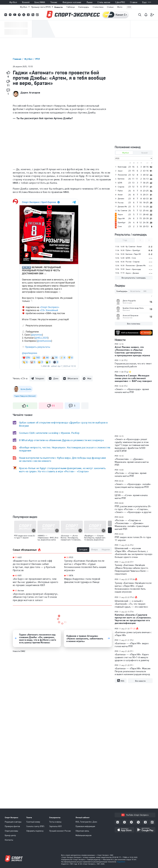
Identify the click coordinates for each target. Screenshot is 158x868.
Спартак (121, 187)
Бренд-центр (10, 835)
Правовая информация (85, 826)
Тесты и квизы (55, 822)
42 (127, 372)
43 (16, 591)
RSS (121, 681)
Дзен (56, 378)
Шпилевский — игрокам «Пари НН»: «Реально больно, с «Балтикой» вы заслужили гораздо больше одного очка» (134, 553)
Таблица (70, 7)
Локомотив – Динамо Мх (136, 265)
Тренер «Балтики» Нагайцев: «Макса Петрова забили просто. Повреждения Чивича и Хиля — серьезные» (132, 569)
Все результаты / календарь (134, 278)
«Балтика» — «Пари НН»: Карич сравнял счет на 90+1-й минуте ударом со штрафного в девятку (132, 657)
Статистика (98, 7)
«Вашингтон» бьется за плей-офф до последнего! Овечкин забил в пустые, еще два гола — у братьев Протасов (34, 565)
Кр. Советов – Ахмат (134, 246)
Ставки (134, 2)
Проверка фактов (12, 826)
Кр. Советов (122, 211)
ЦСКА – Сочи (131, 258)
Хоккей (26, 2)
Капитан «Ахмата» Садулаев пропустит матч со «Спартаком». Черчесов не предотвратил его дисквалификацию (133, 619)
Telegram (40, 378)
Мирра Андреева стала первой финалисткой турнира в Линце (82, 580)
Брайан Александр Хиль (133, 308)
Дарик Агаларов (30, 93)
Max (89, 378)
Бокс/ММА (40, 2)
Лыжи (89, 2)
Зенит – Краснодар (133, 269)
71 (16, 558)
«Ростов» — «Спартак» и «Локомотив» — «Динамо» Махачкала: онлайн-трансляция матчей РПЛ (132, 525)
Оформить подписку (35, 831)
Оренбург (122, 223)
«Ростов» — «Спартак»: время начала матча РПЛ (131, 474)
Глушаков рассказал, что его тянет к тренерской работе (133, 365)
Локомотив (122, 175)
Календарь (84, 7)
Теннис (54, 2)
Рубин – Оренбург (133, 250)
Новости (58, 7)
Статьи (110, 7)
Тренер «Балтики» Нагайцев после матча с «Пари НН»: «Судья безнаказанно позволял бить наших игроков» (85, 565)
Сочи (120, 226)
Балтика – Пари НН (133, 254)
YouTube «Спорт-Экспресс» (135, 815)
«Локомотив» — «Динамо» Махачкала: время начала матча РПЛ (132, 462)
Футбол (13, 2)
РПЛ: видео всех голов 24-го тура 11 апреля (133, 539)
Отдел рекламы (11, 831)
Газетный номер (33, 822)
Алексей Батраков (131, 315)
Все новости (140, 681)
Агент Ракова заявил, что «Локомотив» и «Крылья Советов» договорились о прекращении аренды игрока (132, 351)
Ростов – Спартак (133, 262)
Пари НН (121, 219)
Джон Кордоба (129, 301)
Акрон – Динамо (132, 273)
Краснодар (122, 167)
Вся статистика (134, 324)
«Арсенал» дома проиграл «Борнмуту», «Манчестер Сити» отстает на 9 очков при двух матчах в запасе (36, 597)
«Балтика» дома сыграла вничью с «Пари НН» (133, 634)
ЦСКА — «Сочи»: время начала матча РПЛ (131, 497)
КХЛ (20, 576)
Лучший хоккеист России (60, 831)
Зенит (120, 171)
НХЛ (20, 557)
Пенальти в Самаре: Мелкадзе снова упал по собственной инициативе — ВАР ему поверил (133, 378)
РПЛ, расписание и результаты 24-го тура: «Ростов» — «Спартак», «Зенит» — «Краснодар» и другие (133, 509)
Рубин (120, 191)
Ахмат (120, 195)
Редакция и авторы (13, 822)
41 (133, 597)
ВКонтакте (73, 378)
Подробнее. (121, 862)
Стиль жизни (104, 2)
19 (67, 576)
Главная (17, 59)
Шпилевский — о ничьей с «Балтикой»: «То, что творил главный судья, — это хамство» (131, 604)
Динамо (121, 199)
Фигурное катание (72, 2)
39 (67, 558)
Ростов (121, 203)
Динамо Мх (122, 207)
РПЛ (38, 59)
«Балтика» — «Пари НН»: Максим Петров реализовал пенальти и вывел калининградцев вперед (133, 671)
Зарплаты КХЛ (55, 826)
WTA (71, 576)
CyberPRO (120, 2)
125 (134, 629)
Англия (21, 591)
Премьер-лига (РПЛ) (41, 7)
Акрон (120, 214)
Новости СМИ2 (19, 651)
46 (16, 576)
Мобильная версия (84, 835)
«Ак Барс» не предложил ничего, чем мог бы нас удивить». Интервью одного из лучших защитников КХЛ (36, 582)
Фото (120, 7)
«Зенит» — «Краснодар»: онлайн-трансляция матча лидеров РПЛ (133, 486)
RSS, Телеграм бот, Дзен (86, 822)
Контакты (9, 840)
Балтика (121, 179)
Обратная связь (82, 831)
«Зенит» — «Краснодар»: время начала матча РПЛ (132, 391)
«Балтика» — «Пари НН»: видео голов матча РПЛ (132, 645)
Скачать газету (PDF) (35, 826)
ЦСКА (120, 183)
